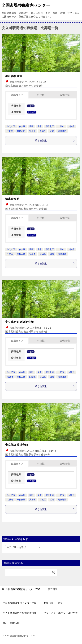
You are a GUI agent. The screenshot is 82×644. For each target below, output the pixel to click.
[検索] (31, 572)
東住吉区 (21, 131)
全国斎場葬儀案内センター (26, 5)
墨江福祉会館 (14, 76)
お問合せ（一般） (53, 603)
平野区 (10, 131)
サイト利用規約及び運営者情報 (20, 613)
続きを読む (55, 140)
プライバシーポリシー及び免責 (61, 613)
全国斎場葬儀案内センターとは (20, 603)
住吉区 (22, 126)
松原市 (32, 131)
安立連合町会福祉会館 (19, 322)
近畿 (52, 131)
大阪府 (71, 126)
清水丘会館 (12, 199)
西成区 (43, 131)
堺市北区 (50, 126)
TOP (23, 589)
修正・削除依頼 (11, 623)
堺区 (31, 126)
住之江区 (11, 126)
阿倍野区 (62, 131)
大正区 (61, 372)
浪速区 (32, 377)
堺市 (40, 126)
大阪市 (61, 126)
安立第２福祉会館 (17, 445)
